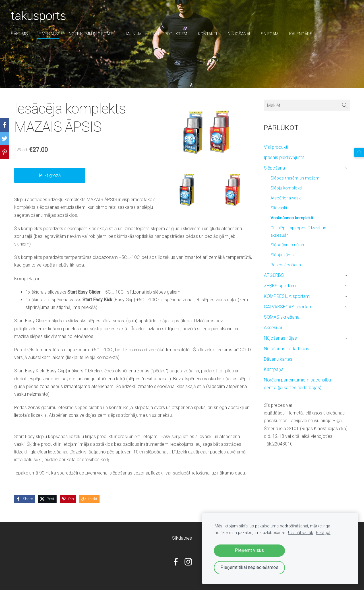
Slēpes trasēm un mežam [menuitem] (295, 178)
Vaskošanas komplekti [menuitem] (292, 218)
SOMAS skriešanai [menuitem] (282, 317)
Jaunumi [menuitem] (134, 34)
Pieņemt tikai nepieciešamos (249, 567)
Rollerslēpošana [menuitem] (286, 265)
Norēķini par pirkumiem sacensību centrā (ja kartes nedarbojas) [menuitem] (297, 384)
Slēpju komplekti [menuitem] (286, 188)
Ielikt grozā (50, 175)
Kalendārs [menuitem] (301, 34)
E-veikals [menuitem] (49, 34)
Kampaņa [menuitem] (274, 369)
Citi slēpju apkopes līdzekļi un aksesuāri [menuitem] (298, 232)
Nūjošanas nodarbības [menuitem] (287, 349)
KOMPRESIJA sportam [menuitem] (287, 296)
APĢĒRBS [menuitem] (274, 275)
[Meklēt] (307, 105)
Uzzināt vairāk (301, 533)
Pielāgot (323, 533)
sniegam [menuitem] (270, 34)
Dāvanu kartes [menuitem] (278, 359)
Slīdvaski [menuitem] (279, 208)
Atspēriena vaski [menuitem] (286, 198)
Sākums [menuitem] (20, 34)
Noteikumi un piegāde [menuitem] (92, 34)
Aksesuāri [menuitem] (274, 328)
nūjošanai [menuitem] (239, 34)
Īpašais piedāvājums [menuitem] (284, 157)
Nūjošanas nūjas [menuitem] (280, 338)
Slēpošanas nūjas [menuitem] (287, 245)
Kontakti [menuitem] (208, 34)
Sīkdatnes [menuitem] (182, 538)
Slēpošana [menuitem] (274, 168)
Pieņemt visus (249, 550)
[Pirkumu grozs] (359, 152)
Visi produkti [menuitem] (276, 147)
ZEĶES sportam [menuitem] (280, 286)
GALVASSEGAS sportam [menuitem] (288, 307)
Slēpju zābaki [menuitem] (283, 255)
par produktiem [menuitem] (171, 34)
